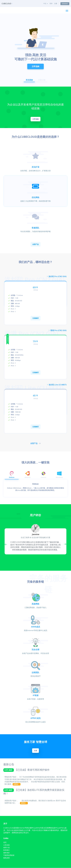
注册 (56, 3)
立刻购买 (35, 318)
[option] (35, 50)
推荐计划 (7, 848)
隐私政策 (7, 858)
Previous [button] (6, 544)
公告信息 (7, 845)
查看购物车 (65, 4)
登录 (51, 3)
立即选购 (35, 65)
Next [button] (65, 544)
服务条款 (7, 853)
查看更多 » (17, 784)
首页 (5, 842)
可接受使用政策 (9, 855)
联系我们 (7, 850)
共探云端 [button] (42, 80)
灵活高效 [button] (29, 80)
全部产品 (35, 244)
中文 (46, 3)
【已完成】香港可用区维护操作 (32, 770)
